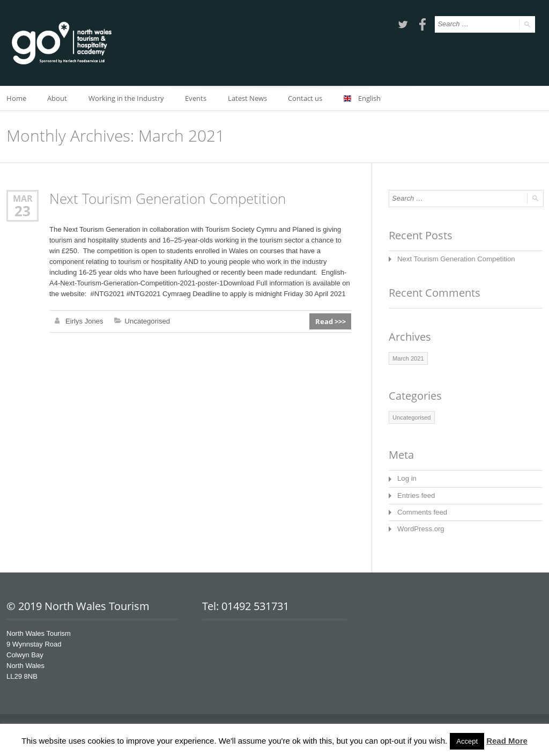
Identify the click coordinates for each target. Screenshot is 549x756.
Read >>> (331, 321)
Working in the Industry (127, 98)
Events (197, 98)
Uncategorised (147, 321)
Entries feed (416, 495)
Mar (23, 198)
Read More (507, 741)
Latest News (248, 98)
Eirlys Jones (84, 321)
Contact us (307, 98)
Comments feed (422, 512)
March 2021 (408, 358)
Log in (407, 478)
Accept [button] (467, 741)
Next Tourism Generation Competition (168, 199)
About (58, 98)
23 (23, 211)
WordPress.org (420, 528)
